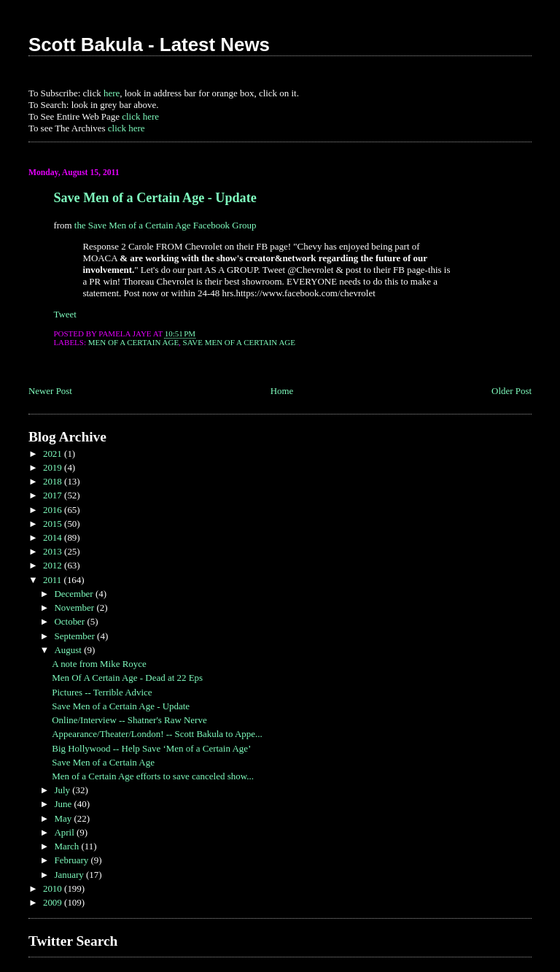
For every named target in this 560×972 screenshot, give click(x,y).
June (64, 804)
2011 (54, 580)
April (65, 832)
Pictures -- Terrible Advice (102, 692)
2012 (54, 565)
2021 (54, 454)
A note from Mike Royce (99, 664)
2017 (54, 495)
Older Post (512, 391)
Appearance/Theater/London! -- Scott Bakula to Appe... (157, 734)
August (69, 650)
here (112, 93)
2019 (54, 467)
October (70, 621)
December (74, 594)
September (75, 636)
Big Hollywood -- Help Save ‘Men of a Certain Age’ (151, 748)
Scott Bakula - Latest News (149, 45)
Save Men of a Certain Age (239, 342)
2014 (54, 537)
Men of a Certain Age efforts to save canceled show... (153, 776)
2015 (54, 524)
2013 (54, 551)
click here (140, 116)
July (63, 790)
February (72, 860)
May (64, 818)
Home (282, 391)
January (70, 875)
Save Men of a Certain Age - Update (155, 198)
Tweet (65, 314)
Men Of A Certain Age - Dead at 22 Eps (127, 678)
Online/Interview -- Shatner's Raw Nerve (129, 720)
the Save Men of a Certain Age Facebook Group (166, 225)
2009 (54, 902)
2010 (54, 888)
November (75, 607)
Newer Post (50, 391)
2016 (54, 510)
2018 (54, 481)
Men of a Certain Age (133, 342)
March (67, 846)
